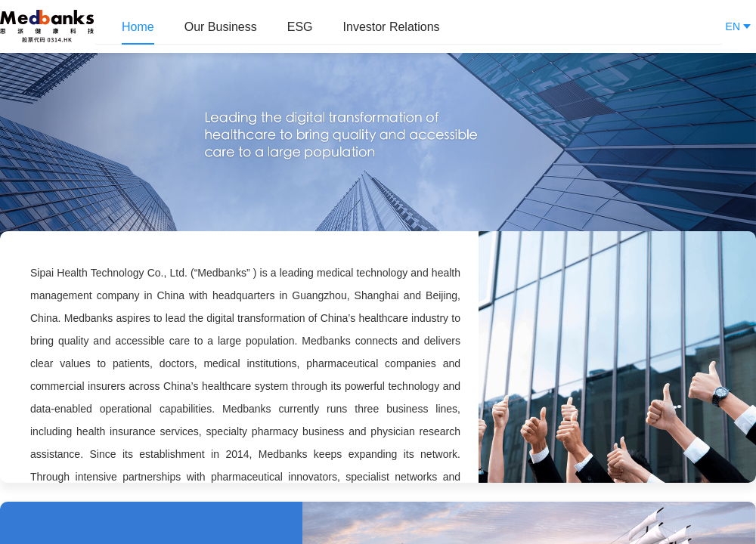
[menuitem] (138, 27)
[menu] (409, 27)
